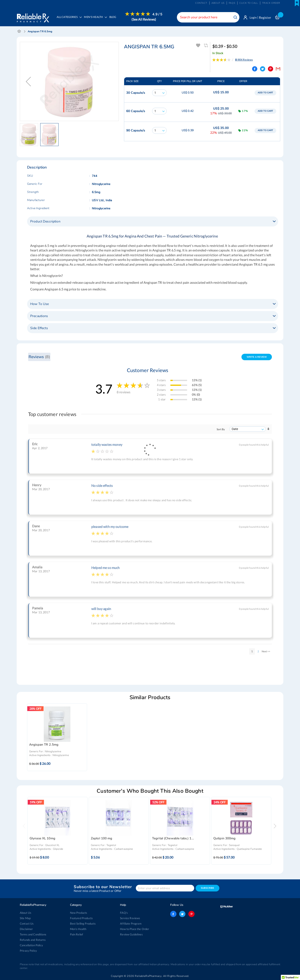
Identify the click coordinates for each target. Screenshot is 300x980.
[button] (28, 82)
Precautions (39, 316)
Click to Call (249, 3)
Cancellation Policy (31, 945)
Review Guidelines (131, 934)
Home (19, 32)
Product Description (45, 222)
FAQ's (124, 913)
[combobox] (207, 17)
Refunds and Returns (33, 940)
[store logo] (33, 17)
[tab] (153, 222)
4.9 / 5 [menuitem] (158, 14)
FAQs (232, 3)
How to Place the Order (134, 929)
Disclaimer (26, 929)
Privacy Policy (28, 951)
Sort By (221, 429)
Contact (201, 3)
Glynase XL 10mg (42, 839)
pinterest (191, 914)
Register (265, 17)
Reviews (39, 357)
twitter (182, 914)
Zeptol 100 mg (102, 839)
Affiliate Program (130, 924)
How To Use (39, 304)
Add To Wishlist (198, 46)
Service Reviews (130, 918)
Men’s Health (78, 929)
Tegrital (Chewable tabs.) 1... (173, 839)
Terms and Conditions (33, 934)
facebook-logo (173, 914)
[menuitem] (95, 20)
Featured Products (81, 918)
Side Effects (39, 328)
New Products (79, 913)
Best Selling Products (83, 924)
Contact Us (27, 924)
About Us (26, 913)
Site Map (25, 918)
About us (218, 3)
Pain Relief (77, 934)
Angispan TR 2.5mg (44, 745)
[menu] (109, 20)
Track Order (271, 3)
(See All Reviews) (144, 19)
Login (253, 17)
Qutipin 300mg (224, 839)
